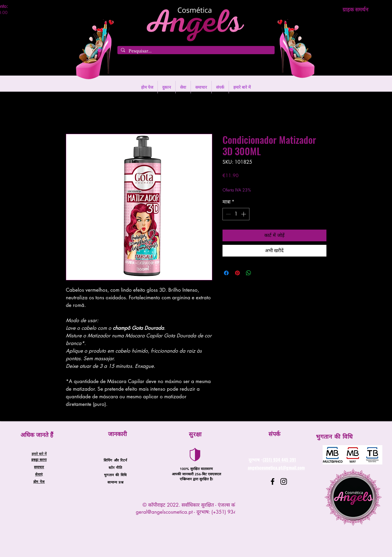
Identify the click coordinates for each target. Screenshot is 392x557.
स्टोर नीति (115, 467)
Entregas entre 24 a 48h (272, 184)
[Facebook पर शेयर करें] (226, 273)
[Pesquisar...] (195, 51)
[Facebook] (273, 481)
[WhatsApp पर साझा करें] (249, 273)
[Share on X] (260, 273)
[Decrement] (228, 214)
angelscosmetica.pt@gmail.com (276, 467)
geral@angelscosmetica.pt (164, 512)
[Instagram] (284, 481)
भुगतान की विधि (115, 475)
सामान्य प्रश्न (115, 482)
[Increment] (244, 214)
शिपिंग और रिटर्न (115, 460)
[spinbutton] (236, 214)
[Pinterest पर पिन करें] (237, 273)
